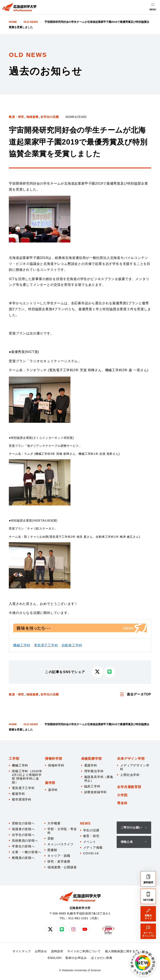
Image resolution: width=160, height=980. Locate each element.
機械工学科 (22, 645)
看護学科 (91, 765)
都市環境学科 (22, 799)
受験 (51, 838)
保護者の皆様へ (23, 829)
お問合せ (41, 951)
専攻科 (122, 803)
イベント (90, 842)
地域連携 (32, 117)
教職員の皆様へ (23, 858)
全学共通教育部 (129, 787)
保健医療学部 (92, 759)
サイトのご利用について (84, 951)
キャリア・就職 (59, 856)
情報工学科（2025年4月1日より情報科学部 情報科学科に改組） (27, 777)
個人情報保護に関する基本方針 (126, 951)
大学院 (122, 795)
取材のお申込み (76, 958)
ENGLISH (55, 958)
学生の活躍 (91, 830)
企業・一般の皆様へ (26, 852)
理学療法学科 (94, 771)
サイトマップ (22, 951)
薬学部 (50, 783)
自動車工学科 (72, 645)
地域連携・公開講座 (62, 867)
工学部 (14, 759)
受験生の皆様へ (23, 823)
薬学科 (53, 790)
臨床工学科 (92, 786)
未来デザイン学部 (131, 759)
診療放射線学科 (96, 792)
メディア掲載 (93, 847)
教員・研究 (16, 117)
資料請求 (57, 951)
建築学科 (18, 794)
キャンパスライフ (60, 844)
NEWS (85, 823)
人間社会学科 (130, 775)
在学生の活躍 (50, 117)
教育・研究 (91, 836)
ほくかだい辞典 (102, 958)
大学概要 (54, 823)
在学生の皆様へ (23, 835)
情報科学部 (54, 759)
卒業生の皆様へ (23, 846)
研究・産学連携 (59, 861)
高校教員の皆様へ (25, 840)
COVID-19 (91, 853)
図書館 (52, 850)
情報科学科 (56, 765)
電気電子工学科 (46, 645)
